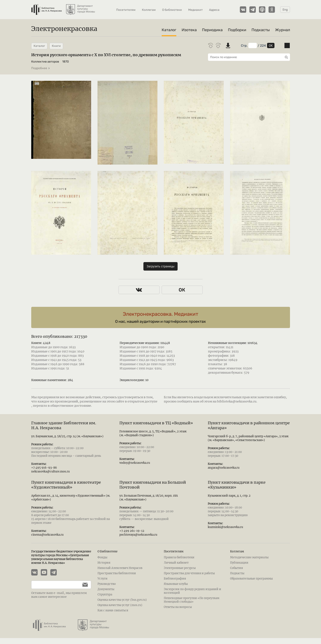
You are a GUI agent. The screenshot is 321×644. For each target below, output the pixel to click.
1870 (66, 62)
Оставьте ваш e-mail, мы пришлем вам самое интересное (59, 595)
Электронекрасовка (64, 29)
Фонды (102, 557)
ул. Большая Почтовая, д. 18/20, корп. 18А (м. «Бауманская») (149, 498)
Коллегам (149, 10)
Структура (105, 594)
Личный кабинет (176, 563)
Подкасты (261, 30)
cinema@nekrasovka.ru (47, 535)
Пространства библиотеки (117, 573)
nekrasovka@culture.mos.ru (50, 471)
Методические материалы (249, 557)
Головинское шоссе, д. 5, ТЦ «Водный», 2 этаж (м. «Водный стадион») (153, 433)
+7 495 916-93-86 (44, 468)
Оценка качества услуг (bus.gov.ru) (122, 600)
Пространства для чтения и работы (189, 573)
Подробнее (41, 68)
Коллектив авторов (45, 62)
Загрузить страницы (160, 266)
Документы (106, 589)
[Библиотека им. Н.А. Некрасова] (47, 7)
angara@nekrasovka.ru (224, 468)
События (236, 568)
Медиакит (195, 10)
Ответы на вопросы (178, 607)
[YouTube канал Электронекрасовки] (46, 573)
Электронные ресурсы (180, 568)
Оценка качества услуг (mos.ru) (120, 605)
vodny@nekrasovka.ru (135, 463)
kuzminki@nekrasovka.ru (225, 527)
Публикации (239, 563)
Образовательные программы (251, 579)
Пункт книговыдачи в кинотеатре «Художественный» (66, 485)
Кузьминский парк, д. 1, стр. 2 (229, 496)
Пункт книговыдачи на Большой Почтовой (153, 485)
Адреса (214, 10)
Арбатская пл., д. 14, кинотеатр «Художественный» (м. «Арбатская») (71, 498)
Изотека (189, 30)
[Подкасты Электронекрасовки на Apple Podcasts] (262, 10)
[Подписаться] (83, 585)
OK (271, 46)
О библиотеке (172, 10)
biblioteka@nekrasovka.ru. (237, 401)
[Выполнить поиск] (285, 57)
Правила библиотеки (179, 557)
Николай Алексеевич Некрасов (120, 568)
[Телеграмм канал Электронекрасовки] (253, 10)
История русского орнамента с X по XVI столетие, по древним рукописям (106, 55)
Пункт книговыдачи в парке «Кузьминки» (237, 485)
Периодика (212, 30)
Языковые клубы (176, 584)
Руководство (107, 584)
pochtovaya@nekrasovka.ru (138, 535)
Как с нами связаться (113, 610)
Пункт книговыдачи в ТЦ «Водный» (156, 423)
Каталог (169, 30)
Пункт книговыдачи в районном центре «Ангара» (249, 425)
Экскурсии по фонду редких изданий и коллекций (192, 591)
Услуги (103, 579)
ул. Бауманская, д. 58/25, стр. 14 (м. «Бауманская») (67, 436)
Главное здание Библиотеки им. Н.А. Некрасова (64, 425)
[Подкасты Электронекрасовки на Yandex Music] (272, 10)
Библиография (175, 579)
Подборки (237, 30)
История (104, 563)
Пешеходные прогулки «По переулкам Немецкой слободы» (192, 600)
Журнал (283, 30)
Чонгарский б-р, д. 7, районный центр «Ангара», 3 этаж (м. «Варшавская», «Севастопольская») (248, 438)
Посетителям (126, 10)
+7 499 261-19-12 (132, 531)
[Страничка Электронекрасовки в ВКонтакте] (243, 10)
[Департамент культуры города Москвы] (81, 7)
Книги (56, 46)
